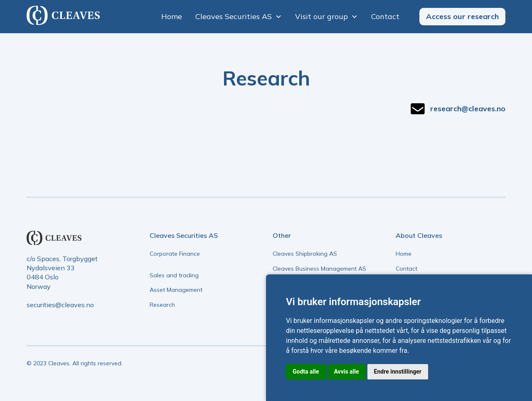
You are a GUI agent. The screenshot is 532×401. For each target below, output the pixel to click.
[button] (239, 16)
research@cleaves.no (468, 109)
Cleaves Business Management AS (319, 269)
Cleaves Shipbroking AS (305, 254)
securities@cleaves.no (60, 305)
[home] (63, 16)
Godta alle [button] (306, 372)
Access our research (462, 16)
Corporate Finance (175, 254)
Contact (385, 16)
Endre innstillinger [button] (398, 372)
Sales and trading (174, 275)
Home (172, 16)
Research (162, 305)
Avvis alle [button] (347, 372)
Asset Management (176, 290)
